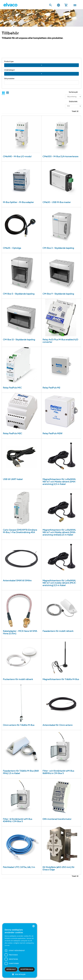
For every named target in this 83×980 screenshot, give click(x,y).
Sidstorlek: (73, 102)
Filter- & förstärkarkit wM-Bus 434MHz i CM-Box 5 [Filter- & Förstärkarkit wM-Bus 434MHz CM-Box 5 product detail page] (18, 820)
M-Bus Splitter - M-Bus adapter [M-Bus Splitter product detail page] (18, 202)
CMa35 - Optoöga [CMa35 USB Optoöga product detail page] (12, 248)
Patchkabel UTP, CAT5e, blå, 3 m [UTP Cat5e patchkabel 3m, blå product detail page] (19, 867)
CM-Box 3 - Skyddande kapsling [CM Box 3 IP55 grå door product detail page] (58, 248)
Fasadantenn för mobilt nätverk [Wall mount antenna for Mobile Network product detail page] (58, 631)
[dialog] (20, 950)
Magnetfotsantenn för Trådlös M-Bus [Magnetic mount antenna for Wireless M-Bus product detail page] (61, 679)
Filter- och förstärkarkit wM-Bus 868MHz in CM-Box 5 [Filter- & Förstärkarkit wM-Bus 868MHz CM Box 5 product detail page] (58, 772)
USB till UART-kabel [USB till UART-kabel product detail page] (13, 479)
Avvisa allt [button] (11, 969)
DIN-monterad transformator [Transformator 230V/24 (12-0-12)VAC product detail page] (57, 819)
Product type (9, 62)
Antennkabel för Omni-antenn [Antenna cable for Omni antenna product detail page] (58, 725)
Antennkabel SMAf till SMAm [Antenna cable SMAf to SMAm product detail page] (17, 581)
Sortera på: (73, 92)
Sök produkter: (9, 79)
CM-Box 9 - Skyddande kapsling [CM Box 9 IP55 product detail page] (58, 294)
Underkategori (9, 70)
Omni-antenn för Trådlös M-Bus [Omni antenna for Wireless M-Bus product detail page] (19, 725)
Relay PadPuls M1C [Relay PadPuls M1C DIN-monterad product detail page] (12, 388)
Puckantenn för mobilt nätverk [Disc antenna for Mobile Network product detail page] (18, 679)
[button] (20, 974)
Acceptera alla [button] (27, 969)
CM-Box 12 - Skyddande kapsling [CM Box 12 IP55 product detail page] (19, 340)
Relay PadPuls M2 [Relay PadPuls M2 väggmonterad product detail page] (51, 388)
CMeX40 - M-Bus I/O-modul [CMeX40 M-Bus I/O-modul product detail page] (17, 157)
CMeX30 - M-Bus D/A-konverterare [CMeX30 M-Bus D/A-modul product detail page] (60, 157)
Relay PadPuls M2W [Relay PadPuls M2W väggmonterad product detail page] (52, 434)
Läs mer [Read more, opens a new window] (7, 945)
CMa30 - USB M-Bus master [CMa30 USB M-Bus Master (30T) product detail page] (57, 202)
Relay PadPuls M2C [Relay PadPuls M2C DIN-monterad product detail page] (12, 434)
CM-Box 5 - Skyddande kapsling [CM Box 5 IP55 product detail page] (19, 294)
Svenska (58, 5)
